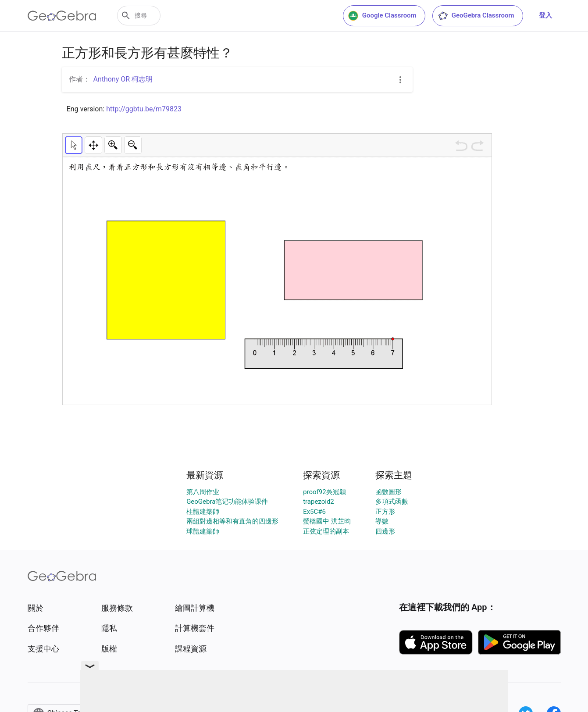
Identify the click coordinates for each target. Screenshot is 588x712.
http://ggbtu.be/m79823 (144, 109)
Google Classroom (382, 16)
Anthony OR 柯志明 (123, 79)
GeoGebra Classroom (476, 16)
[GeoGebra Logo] (62, 16)
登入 (545, 15)
